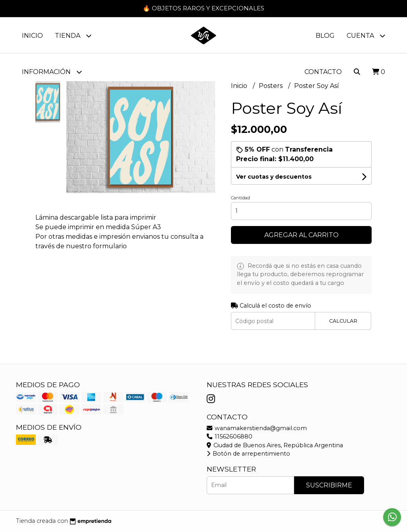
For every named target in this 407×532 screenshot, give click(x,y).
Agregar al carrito (301, 235)
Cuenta (366, 36)
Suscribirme (329, 485)
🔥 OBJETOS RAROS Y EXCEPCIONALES (203, 8)
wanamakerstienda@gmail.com (257, 428)
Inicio (32, 36)
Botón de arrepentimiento (248, 454)
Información (52, 72)
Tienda (73, 36)
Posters (271, 86)
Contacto (323, 72)
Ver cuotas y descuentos (274, 177)
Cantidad (240, 198)
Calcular (343, 321)
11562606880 (230, 437)
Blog (325, 36)
